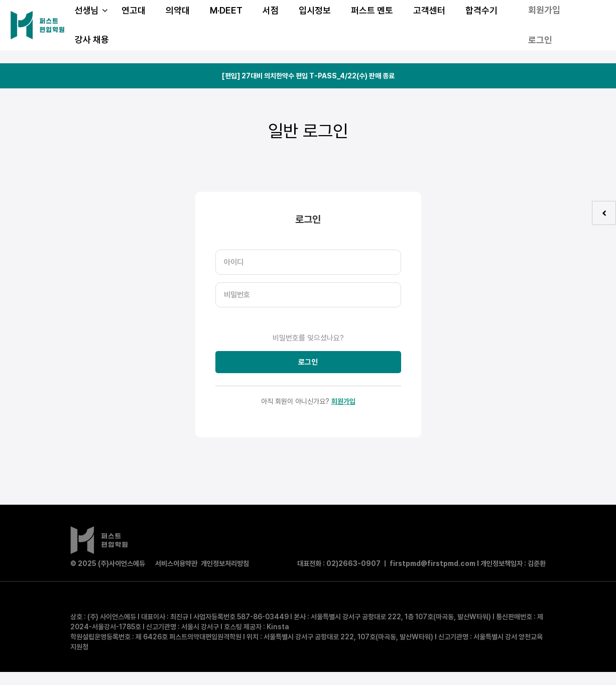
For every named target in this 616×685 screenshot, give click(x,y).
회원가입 (343, 401)
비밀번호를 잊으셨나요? (308, 338)
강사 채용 (92, 39)
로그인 (540, 40)
